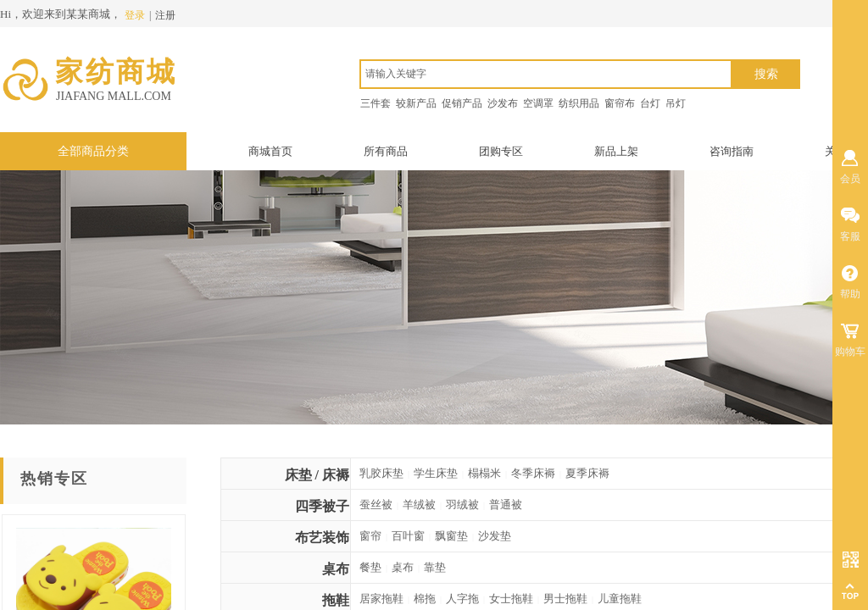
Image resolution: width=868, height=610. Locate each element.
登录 (135, 15)
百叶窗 (408, 536)
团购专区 (501, 151)
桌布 (336, 569)
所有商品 (386, 151)
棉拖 (425, 599)
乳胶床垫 (381, 473)
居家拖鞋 (381, 599)
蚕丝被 (376, 505)
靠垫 (435, 567)
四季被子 (322, 506)
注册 (165, 15)
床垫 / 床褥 (317, 475)
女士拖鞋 (511, 599)
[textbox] (546, 74)
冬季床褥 (533, 473)
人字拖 (462, 599)
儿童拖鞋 (620, 599)
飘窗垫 (451, 536)
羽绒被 (462, 505)
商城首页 (270, 151)
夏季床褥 (587, 473)
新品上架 (616, 151)
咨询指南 (732, 151)
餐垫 (370, 567)
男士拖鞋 (565, 599)
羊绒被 (419, 505)
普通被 (506, 505)
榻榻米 (484, 473)
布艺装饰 (322, 538)
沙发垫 (495, 536)
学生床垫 (436, 473)
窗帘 (370, 536)
